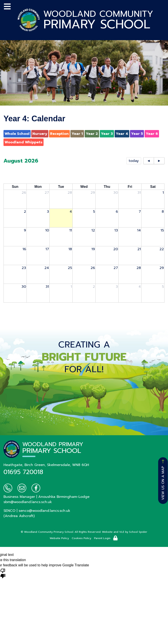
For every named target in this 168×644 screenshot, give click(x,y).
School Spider (138, 532)
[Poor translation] (3, 573)
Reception (59, 134)
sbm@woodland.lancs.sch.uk (28, 502)
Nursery (40, 134)
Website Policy (59, 538)
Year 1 (77, 134)
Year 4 (122, 134)
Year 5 (137, 134)
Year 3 (107, 134)
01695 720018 (23, 472)
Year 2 (92, 134)
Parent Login (102, 538)
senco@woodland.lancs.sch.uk (44, 511)
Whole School (17, 134)
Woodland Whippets (24, 142)
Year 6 (152, 134)
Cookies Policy (81, 538)
